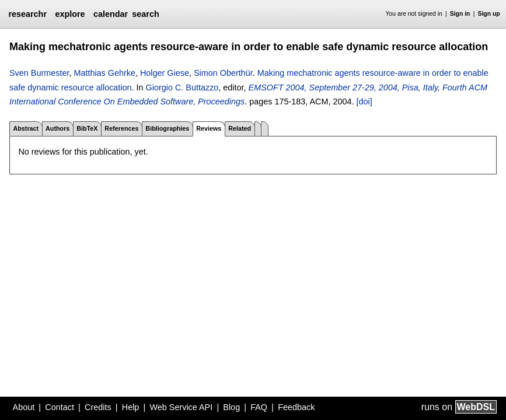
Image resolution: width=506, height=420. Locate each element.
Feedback (296, 407)
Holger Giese (165, 73)
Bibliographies (167, 128)
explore (70, 14)
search (145, 14)
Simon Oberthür (223, 73)
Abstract (26, 128)
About (24, 407)
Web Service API (181, 407)
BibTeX (87, 128)
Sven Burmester (39, 73)
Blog (231, 407)
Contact (60, 407)
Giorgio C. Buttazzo (182, 87)
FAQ (259, 407)
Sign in (460, 14)
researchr (27, 14)
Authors (57, 128)
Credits (98, 407)
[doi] (364, 101)
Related (240, 128)
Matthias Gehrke (104, 73)
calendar (111, 14)
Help (131, 407)
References (121, 128)
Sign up (489, 14)
